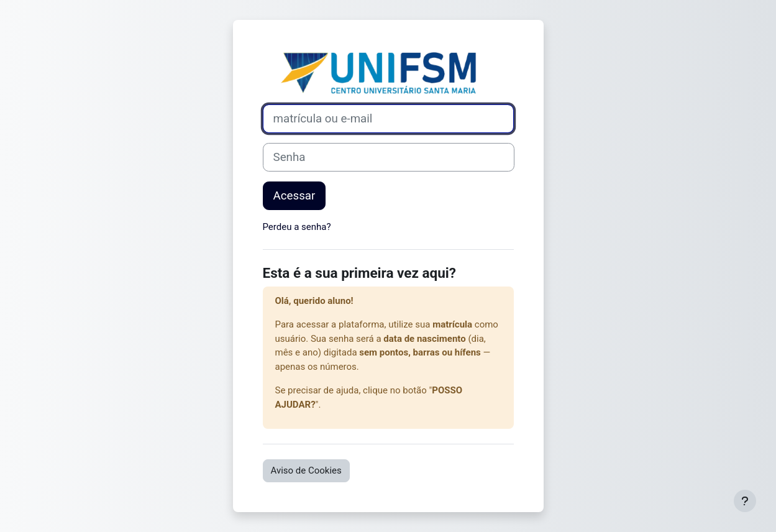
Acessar (294, 196)
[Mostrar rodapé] (745, 501)
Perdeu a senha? (297, 227)
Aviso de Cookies (306, 470)
